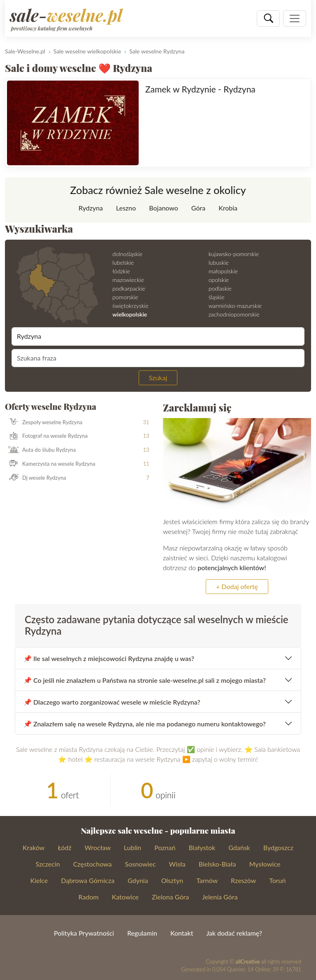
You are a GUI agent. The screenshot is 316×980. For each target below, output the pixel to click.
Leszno (126, 208)
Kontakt (182, 933)
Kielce (39, 880)
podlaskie (220, 288)
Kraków (34, 847)
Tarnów (207, 880)
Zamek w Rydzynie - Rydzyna (200, 89)
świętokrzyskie (130, 306)
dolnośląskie (127, 254)
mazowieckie (128, 280)
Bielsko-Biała (217, 864)
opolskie (219, 280)
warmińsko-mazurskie (235, 306)
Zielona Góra (170, 897)
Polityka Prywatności (84, 933)
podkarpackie (129, 288)
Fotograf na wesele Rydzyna (46, 436)
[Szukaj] (268, 18)
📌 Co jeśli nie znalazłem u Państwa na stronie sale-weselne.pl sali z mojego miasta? (145, 680)
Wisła (177, 864)
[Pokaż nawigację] (295, 18)
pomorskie (125, 297)
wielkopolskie (130, 314)
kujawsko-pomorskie (234, 254)
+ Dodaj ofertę (237, 586)
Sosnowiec (141, 864)
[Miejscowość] (158, 336)
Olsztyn (172, 880)
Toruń (277, 880)
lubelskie (123, 262)
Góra (198, 208)
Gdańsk (239, 847)
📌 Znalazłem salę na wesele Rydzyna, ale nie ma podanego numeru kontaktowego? (145, 724)
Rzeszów (243, 880)
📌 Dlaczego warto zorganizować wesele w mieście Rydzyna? (112, 702)
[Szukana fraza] (158, 358)
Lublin (132, 847)
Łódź (64, 847)
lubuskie (219, 262)
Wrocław (98, 847)
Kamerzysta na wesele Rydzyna (50, 464)
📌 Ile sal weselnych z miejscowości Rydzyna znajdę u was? (109, 658)
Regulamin (142, 933)
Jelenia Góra (220, 897)
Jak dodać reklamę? (234, 933)
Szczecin (48, 864)
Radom (89, 897)
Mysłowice (265, 864)
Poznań (165, 847)
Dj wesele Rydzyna (36, 478)
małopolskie (223, 271)
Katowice (125, 897)
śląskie (217, 297)
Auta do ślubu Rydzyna (41, 450)
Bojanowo (164, 208)
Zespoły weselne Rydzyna (44, 423)
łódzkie (121, 271)
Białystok (202, 847)
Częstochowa (93, 864)
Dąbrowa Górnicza (88, 880)
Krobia (228, 208)
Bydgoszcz (278, 847)
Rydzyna (91, 208)
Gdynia (138, 880)
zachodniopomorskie (234, 314)
